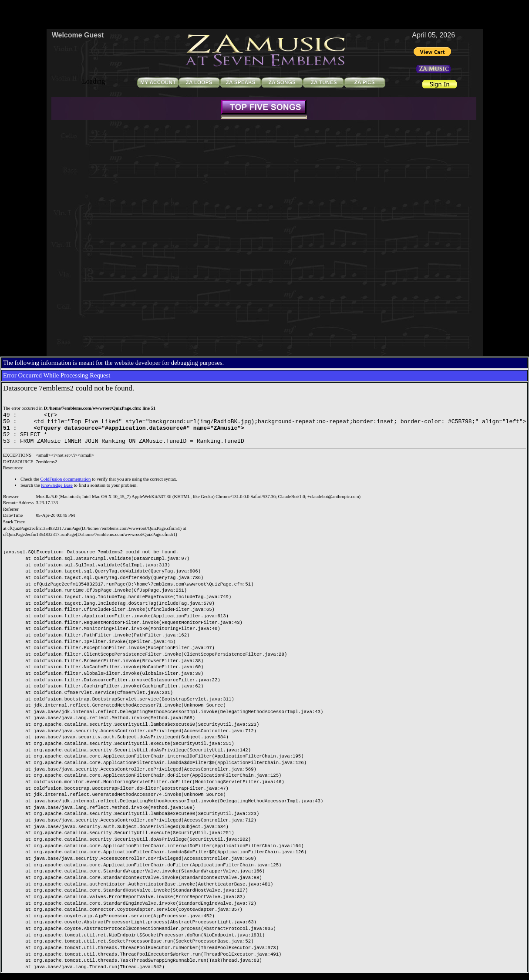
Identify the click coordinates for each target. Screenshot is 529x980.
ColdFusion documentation (66, 486)
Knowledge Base (57, 492)
